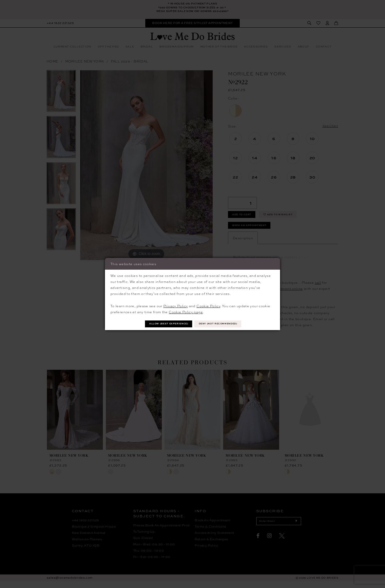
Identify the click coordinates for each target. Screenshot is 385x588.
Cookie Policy (208, 305)
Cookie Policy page (186, 311)
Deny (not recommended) (222, 324)
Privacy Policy (176, 305)
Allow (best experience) (164, 324)
